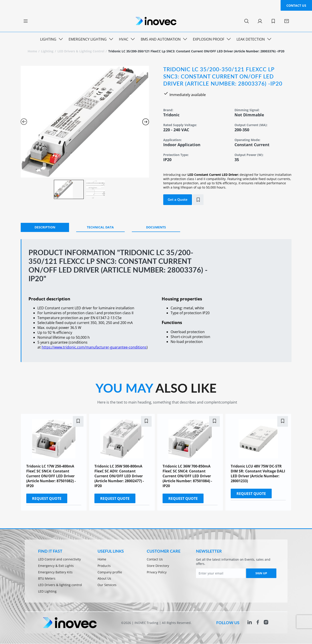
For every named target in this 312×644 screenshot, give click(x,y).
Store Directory (158, 566)
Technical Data (100, 227)
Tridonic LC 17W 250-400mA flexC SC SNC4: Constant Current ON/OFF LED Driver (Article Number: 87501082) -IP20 (51, 476)
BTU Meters (47, 579)
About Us (104, 579)
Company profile (110, 572)
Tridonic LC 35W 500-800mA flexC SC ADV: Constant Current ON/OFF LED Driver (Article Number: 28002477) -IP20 (119, 476)
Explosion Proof (209, 39)
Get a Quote (178, 199)
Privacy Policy (157, 572)
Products (104, 566)
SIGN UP (261, 573)
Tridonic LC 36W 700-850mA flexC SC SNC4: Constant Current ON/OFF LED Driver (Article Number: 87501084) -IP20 (187, 476)
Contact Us (296, 5)
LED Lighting (47, 592)
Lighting (48, 39)
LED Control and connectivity (59, 559)
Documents (156, 227)
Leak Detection (251, 39)
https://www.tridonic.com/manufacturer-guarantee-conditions (94, 347)
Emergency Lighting (88, 39)
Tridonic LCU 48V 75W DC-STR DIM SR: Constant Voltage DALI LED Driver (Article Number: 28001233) (258, 474)
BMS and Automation (161, 39)
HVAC (124, 39)
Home (32, 51)
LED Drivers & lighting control (81, 51)
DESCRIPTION (45, 227)
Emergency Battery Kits (55, 572)
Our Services (107, 585)
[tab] (45, 227)
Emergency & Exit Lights (56, 566)
